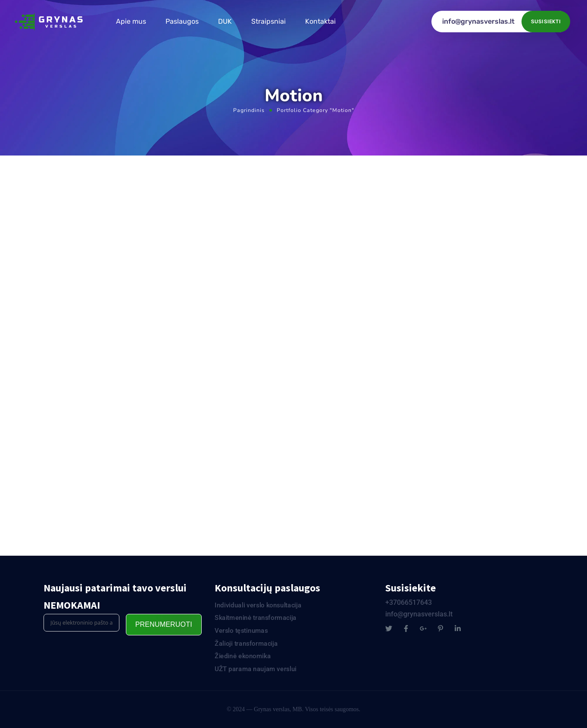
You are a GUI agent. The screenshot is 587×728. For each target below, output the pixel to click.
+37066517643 (409, 602)
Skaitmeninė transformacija (256, 618)
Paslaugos (182, 21)
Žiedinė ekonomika (243, 656)
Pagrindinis (249, 110)
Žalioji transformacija (246, 644)
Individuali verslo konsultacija (258, 605)
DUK (225, 21)
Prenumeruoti (164, 624)
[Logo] (50, 22)
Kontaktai (320, 21)
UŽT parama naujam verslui (256, 669)
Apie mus (131, 21)
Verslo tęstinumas (241, 631)
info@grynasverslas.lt (478, 21)
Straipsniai (269, 21)
